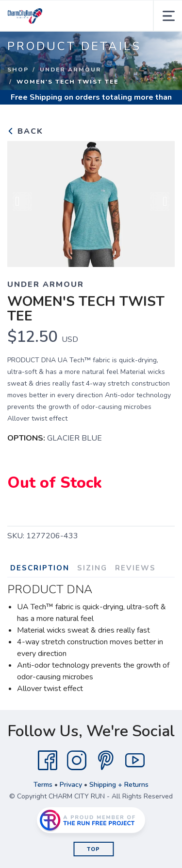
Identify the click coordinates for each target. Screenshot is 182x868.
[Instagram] (77, 761)
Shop (18, 70)
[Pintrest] (106, 761)
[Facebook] (48, 761)
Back (25, 131)
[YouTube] (135, 761)
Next (160, 202)
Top (93, 849)
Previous (22, 202)
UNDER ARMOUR (71, 70)
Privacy (71, 785)
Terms (43, 785)
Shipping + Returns (119, 785)
